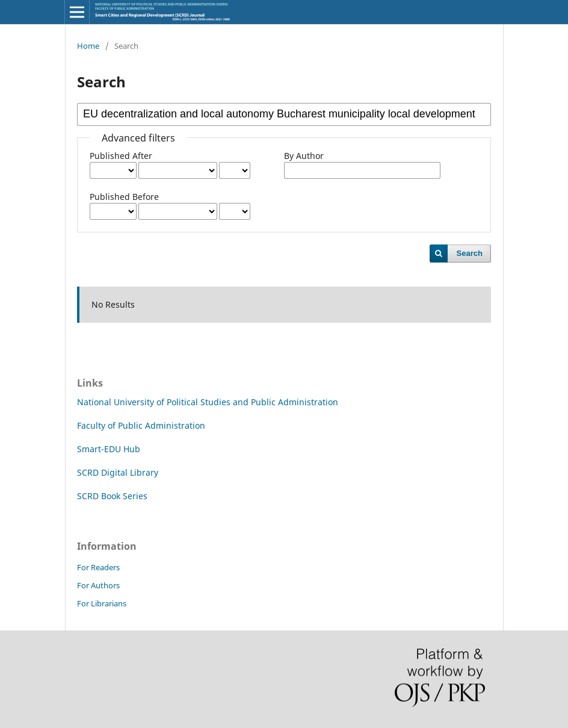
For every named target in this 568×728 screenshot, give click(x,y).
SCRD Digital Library (118, 472)
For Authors (98, 585)
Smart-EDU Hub (109, 449)
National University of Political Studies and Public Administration (208, 402)
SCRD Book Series (112, 496)
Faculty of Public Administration (141, 425)
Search (470, 253)
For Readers (98, 567)
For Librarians (102, 603)
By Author (304, 156)
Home (88, 46)
